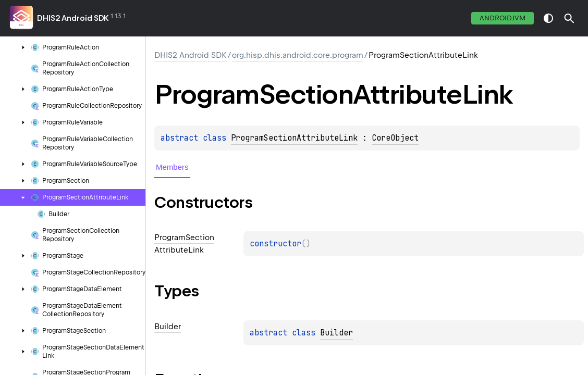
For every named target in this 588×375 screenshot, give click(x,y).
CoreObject (395, 138)
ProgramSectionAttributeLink (294, 138)
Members (172, 167)
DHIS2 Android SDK (73, 18)
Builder (336, 333)
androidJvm (503, 18)
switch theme (548, 18)
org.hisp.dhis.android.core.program (298, 55)
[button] (569, 18)
